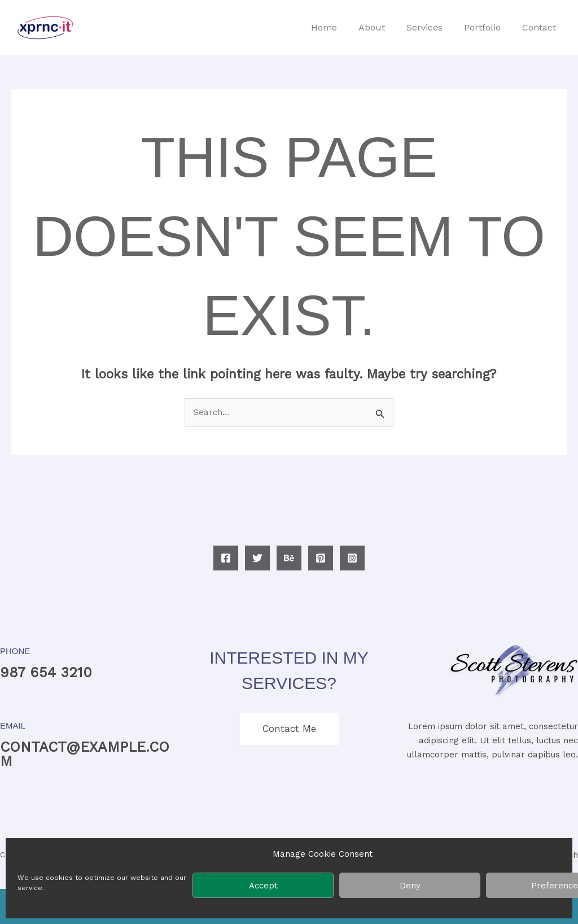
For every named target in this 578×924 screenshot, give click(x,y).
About (384, 27)
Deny (410, 886)
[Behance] (289, 558)
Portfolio (487, 27)
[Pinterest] (321, 558)
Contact (541, 27)
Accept (263, 886)
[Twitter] (257, 558)
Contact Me (289, 729)
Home (339, 27)
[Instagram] (352, 558)
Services (433, 27)
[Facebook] (226, 558)
